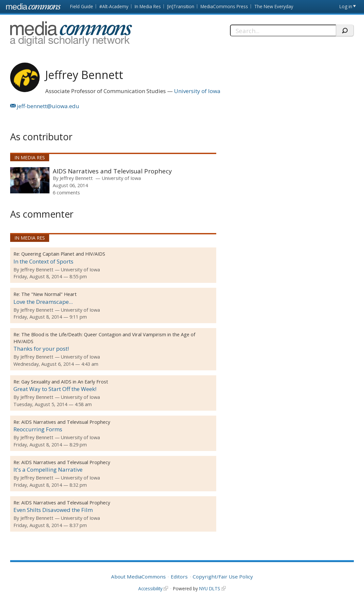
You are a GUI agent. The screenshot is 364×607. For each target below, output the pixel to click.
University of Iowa (197, 91)
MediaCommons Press (224, 6)
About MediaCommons (138, 577)
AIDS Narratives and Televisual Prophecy (112, 171)
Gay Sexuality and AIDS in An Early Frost (65, 382)
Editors (179, 577)
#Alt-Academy (114, 6)
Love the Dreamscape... (43, 302)
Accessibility (150, 588)
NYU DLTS (210, 588)
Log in (346, 6)
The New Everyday (274, 6)
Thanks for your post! (41, 349)
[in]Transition (181, 6)
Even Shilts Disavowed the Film (53, 510)
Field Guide (82, 6)
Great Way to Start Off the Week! (55, 389)
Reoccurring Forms (38, 429)
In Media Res (148, 6)
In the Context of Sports (43, 261)
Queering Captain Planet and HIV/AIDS (63, 254)
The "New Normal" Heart (49, 294)
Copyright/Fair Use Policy (223, 577)
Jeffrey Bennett (76, 178)
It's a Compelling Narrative (48, 470)
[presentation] (30, 180)
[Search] (283, 30)
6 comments (66, 192)
